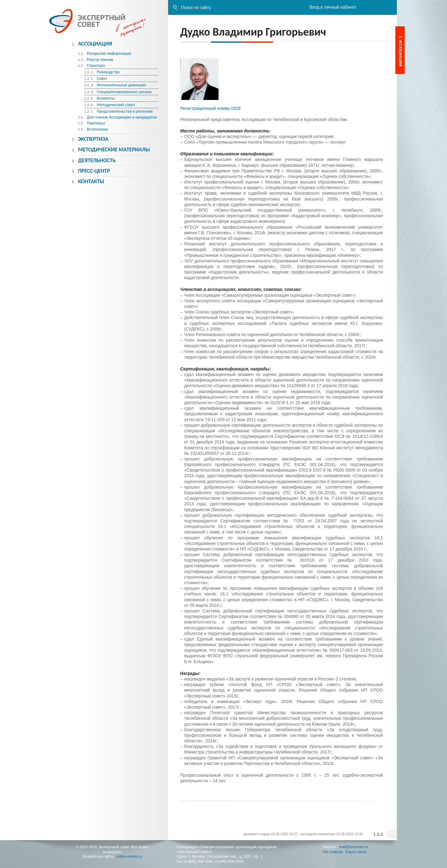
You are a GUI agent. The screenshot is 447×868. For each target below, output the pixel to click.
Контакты (91, 181)
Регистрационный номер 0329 (210, 108)
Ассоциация (95, 44)
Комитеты (106, 98)
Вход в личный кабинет (333, 7)
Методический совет (116, 105)
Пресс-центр (94, 171)
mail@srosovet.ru (354, 847)
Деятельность (97, 160)
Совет (102, 78)
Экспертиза (93, 139)
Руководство (108, 72)
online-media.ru (129, 857)
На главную (333, 852)
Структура (96, 65)
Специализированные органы (124, 92)
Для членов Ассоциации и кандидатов (122, 117)
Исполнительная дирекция (121, 85)
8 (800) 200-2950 (199, 862)
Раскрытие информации (109, 53)
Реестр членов (100, 60)
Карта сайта (356, 852)
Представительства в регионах (125, 111)
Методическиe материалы (114, 149)
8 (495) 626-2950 (229, 862)
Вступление (97, 129)
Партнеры (96, 123)
